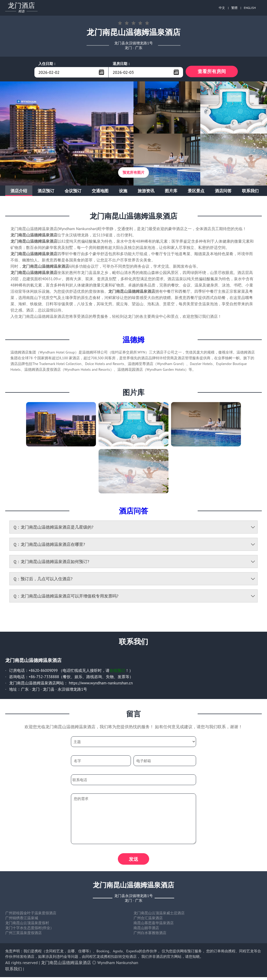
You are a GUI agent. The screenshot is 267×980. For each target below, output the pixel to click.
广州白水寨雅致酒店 (150, 936)
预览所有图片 (133, 174)
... (101, 72)
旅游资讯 (146, 192)
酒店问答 (223, 192)
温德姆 (133, 341)
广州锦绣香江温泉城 (22, 921)
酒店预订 (46, 192)
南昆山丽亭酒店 (146, 931)
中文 (222, 8)
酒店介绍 (19, 192)
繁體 (234, 8)
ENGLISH (250, 8)
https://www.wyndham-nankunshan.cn (101, 684)
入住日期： (47, 64)
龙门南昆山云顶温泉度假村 (27, 926)
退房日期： (122, 64)
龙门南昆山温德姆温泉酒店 (66, 965)
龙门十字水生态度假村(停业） (29, 931)
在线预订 (117, 672)
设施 (123, 192)
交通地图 (100, 192)
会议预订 (73, 192)
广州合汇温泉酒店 (148, 921)
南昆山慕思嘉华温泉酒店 (154, 926)
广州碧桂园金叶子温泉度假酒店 (31, 916)
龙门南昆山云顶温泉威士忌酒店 (159, 916)
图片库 (171, 192)
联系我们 (250, 192)
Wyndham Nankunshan (118, 965)
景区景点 (196, 192)
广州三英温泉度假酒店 (23, 936)
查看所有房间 (212, 72)
